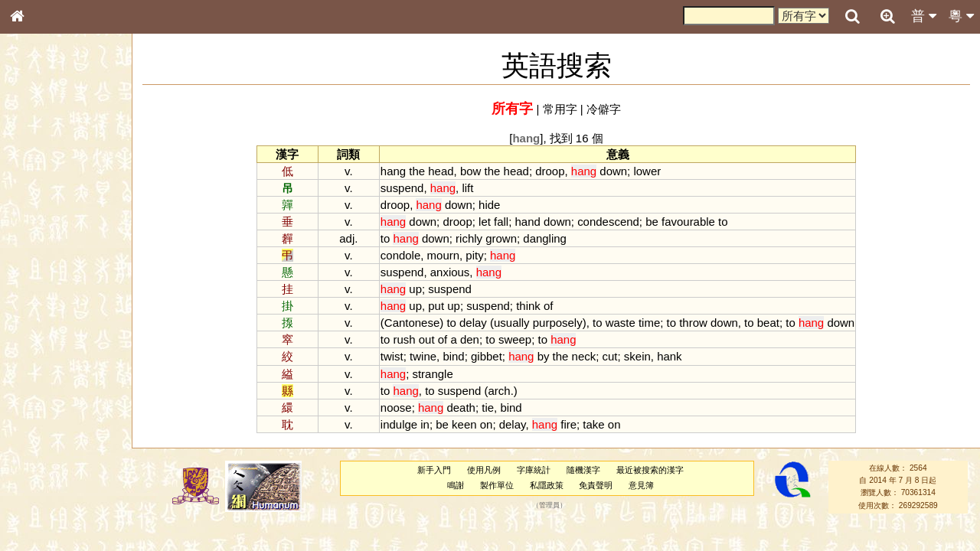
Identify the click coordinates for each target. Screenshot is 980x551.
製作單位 (497, 485)
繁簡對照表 (42, 512)
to (723, 222)
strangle (432, 374)
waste (621, 323)
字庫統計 (534, 470)
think (528, 306)
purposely (558, 323)
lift (467, 188)
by (544, 356)
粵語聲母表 (42, 314)
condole (400, 255)
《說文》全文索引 (56, 471)
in (425, 424)
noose (396, 408)
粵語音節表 (42, 300)
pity (474, 255)
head (441, 171)
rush (404, 339)
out (427, 339)
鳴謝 (456, 485)
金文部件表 (42, 246)
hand (528, 222)
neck (584, 356)
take (593, 424)
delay (473, 323)
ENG (67, 169)
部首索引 (38, 204)
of (548, 306)
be (652, 222)
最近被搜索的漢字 (650, 470)
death (461, 408)
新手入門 (434, 470)
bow (470, 171)
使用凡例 (484, 470)
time (649, 323)
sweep (515, 339)
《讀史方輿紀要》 (56, 484)
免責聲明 (596, 485)
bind (453, 356)
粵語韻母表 (42, 328)
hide (489, 205)
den (470, 339)
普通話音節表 (47, 416)
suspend (402, 188)
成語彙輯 (38, 498)
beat (768, 323)
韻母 (52, 403)
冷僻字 (604, 109)
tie (488, 408)
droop (550, 171)
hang (393, 171)
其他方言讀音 (47, 430)
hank (669, 356)
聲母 (31, 403)
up (415, 289)
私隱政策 (547, 485)
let (485, 222)
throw (693, 323)
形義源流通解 (47, 260)
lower (647, 171)
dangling (545, 238)
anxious (450, 272)
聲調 (73, 403)
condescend (608, 222)
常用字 (560, 109)
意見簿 (641, 485)
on (487, 424)
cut (610, 356)
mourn (443, 255)
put (436, 306)
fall (501, 222)
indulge (399, 424)
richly (469, 238)
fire (568, 424)
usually (512, 323)
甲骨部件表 (42, 232)
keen (464, 424)
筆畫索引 (38, 218)
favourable (688, 222)
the (417, 171)
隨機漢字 (583, 470)
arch (500, 391)
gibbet (487, 356)
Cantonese (412, 323)
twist (392, 356)
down (613, 171)
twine (423, 356)
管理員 (549, 505)
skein (637, 356)
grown (501, 238)
